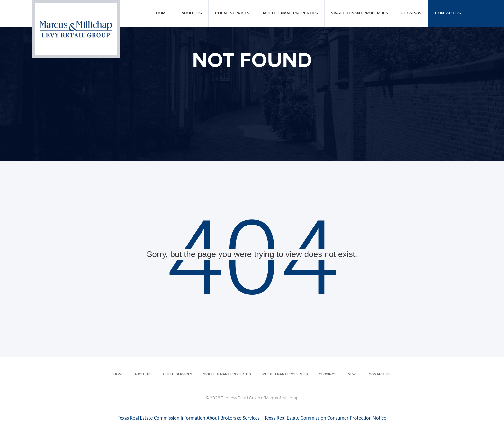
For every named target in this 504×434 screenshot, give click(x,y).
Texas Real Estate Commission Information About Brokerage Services (189, 418)
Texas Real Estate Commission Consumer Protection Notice (325, 418)
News (353, 374)
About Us (192, 13)
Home (162, 13)
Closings (412, 13)
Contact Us (448, 13)
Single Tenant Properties (360, 13)
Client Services (232, 13)
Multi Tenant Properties (290, 13)
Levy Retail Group (76, 29)
